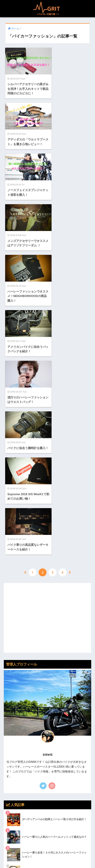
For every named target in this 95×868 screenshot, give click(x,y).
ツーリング (14, 680)
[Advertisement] (47, 372)
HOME (47, 846)
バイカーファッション (21, 695)
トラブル (13, 688)
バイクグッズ (16, 703)
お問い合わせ (66, 858)
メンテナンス (16, 718)
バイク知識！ (16, 710)
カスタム (13, 673)
